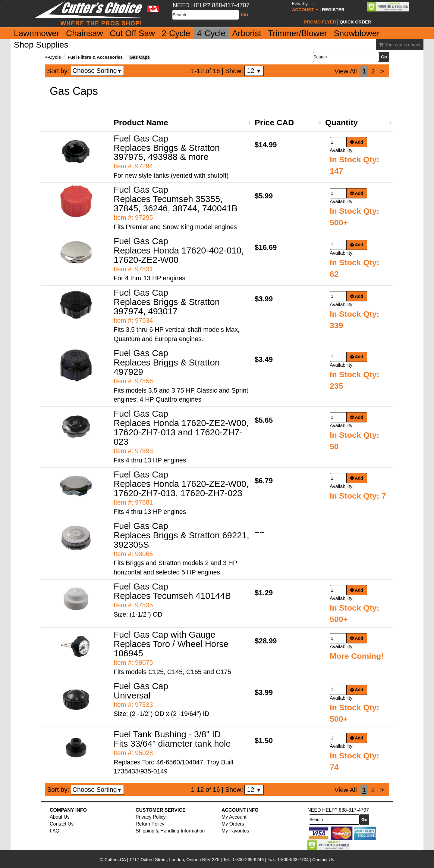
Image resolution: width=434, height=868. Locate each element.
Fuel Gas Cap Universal (141, 691)
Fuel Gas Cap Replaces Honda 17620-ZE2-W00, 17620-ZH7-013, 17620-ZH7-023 (181, 484)
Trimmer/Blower (298, 33)
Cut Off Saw (132, 33)
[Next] (382, 71)
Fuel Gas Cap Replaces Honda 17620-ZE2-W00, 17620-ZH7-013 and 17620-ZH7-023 (181, 428)
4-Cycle (211, 33)
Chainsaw (85, 33)
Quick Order (355, 22)
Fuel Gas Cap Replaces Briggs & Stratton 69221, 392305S (181, 535)
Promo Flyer (320, 22)
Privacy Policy (151, 817)
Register (333, 10)
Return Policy (150, 824)
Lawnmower (37, 33)
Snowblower (357, 33)
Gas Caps (140, 57)
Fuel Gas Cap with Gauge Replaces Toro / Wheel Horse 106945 (171, 644)
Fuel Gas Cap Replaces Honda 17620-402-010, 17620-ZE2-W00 (179, 250)
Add (357, 142)
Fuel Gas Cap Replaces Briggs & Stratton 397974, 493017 (167, 302)
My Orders (233, 824)
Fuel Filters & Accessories (95, 57)
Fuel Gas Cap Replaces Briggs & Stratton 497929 (167, 362)
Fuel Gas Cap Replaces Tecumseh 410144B (172, 591)
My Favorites (235, 831)
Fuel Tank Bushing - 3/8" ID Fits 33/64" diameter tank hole (172, 739)
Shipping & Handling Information (170, 831)
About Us (60, 817)
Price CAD (274, 123)
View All (346, 71)
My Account (234, 817)
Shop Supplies (41, 45)
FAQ (55, 831)
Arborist (247, 33)
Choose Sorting (97, 71)
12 (254, 71)
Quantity (341, 123)
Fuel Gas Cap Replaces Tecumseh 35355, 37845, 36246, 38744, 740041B (176, 199)
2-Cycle (176, 33)
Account (305, 7)
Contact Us (62, 824)
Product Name (141, 123)
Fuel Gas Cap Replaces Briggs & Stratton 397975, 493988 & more (167, 148)
